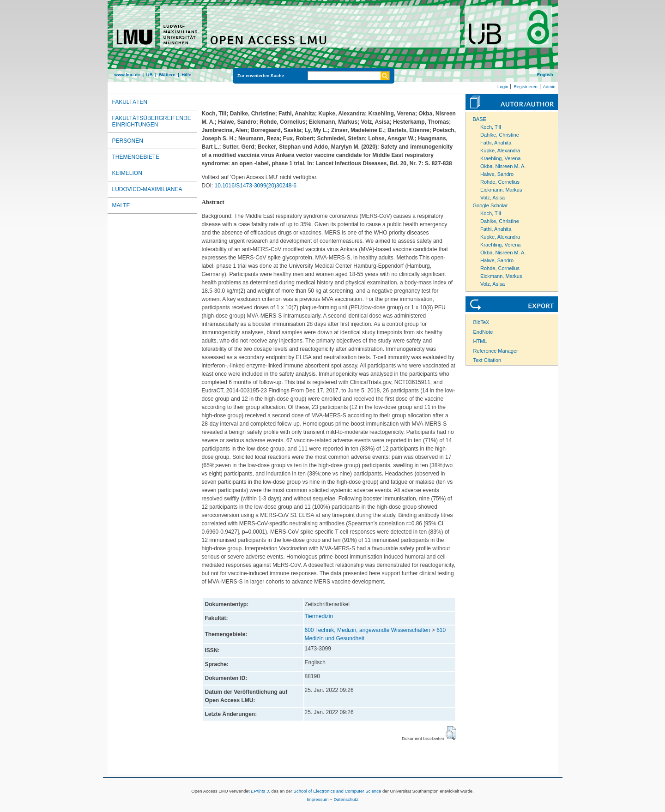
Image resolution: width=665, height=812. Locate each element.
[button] (451, 733)
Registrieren (526, 87)
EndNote (483, 332)
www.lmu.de (127, 75)
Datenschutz (346, 799)
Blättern (167, 75)
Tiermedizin (319, 616)
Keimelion (127, 173)
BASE (480, 119)
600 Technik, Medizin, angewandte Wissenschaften (368, 630)
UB (149, 75)
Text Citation (487, 360)
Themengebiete (136, 157)
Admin (549, 87)
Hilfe (186, 75)
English (545, 75)
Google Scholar (490, 205)
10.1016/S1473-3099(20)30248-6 (256, 186)
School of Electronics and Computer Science (337, 791)
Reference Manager (496, 351)
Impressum (317, 799)
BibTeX (481, 322)
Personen (128, 141)
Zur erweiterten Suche (261, 75)
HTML (480, 341)
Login (503, 87)
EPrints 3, (260, 791)
